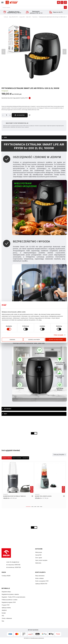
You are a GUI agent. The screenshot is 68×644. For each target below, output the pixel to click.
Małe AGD (29, 17)
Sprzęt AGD (22, 17)
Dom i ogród (39, 558)
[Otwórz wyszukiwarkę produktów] (34, 7)
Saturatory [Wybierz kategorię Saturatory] (25, 458)
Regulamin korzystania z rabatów (10, 594)
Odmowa (12, 340)
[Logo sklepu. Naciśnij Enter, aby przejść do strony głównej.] (12, 2)
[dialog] (62, 2)
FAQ (3, 616)
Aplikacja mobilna (6, 608)
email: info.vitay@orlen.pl (13, 562)
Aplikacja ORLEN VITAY (41, 584)
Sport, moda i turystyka (41, 560)
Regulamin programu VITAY (9, 602)
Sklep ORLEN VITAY (13, 17)
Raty (6, 414)
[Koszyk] (65, 2)
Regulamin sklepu (6, 592)
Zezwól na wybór (34, 340)
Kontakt (4, 613)
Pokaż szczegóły (59, 335)
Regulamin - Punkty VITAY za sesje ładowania (13, 597)
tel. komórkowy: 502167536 (14, 567)
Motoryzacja (39, 552)
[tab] (34, 137)
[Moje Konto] (58, 2)
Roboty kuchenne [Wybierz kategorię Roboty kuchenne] (17, 458)
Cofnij (5, 17)
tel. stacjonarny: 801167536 (13, 565)
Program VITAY (6, 605)
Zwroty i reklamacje (7, 618)
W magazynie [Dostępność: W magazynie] (5, 91)
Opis (5, 137)
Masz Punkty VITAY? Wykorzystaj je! (17, 123)
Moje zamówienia (40, 576)
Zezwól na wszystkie (56, 340)
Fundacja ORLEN (6, 576)
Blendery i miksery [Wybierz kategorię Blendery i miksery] (7, 458)
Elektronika (38, 563)
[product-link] (18, 483)
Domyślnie (62, 455)
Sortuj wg (56, 455)
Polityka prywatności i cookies (10, 600)
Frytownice (35, 17)
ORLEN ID (4, 610)
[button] (2, 2)
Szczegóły (8, 409)
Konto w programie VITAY (42, 581)
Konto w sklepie (40, 578)
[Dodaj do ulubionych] (30, 115)
